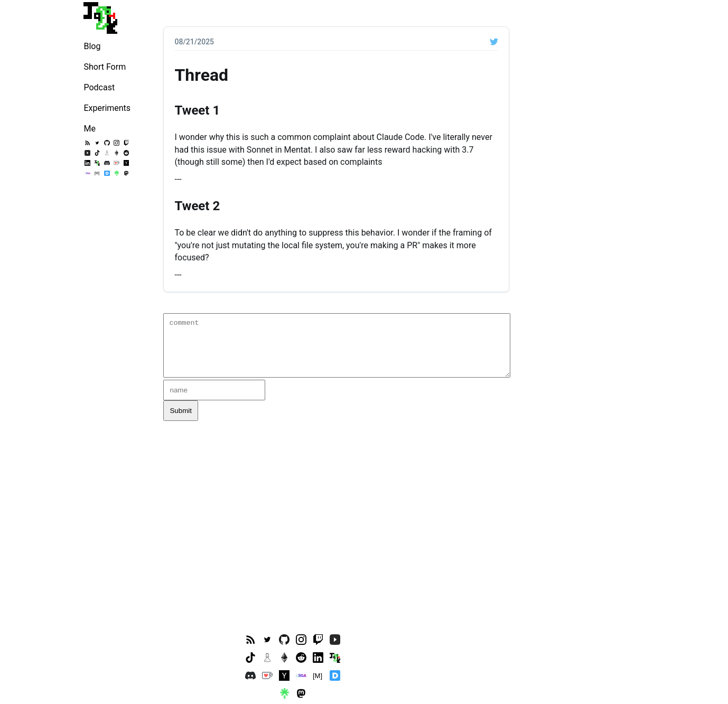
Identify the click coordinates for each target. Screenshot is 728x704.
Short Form (105, 67)
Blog (92, 46)
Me (89, 129)
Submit (180, 411)
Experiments (107, 108)
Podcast (99, 87)
